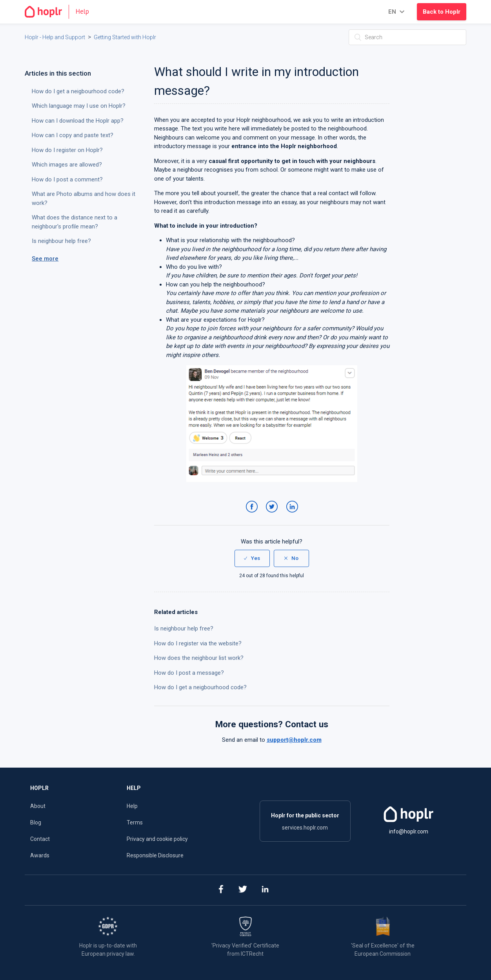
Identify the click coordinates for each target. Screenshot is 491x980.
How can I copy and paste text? (73, 135)
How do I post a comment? (67, 179)
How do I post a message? (189, 673)
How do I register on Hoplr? (67, 150)
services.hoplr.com (305, 828)
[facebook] (220, 890)
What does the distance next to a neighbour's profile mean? (75, 222)
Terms (135, 822)
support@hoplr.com (294, 740)
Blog (36, 822)
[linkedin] (265, 890)
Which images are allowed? (67, 165)
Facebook (253, 514)
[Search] (407, 37)
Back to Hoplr (442, 12)
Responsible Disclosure (155, 855)
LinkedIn (294, 514)
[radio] (252, 558)
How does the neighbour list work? (199, 658)
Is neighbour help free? (184, 629)
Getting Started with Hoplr (125, 37)
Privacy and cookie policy (157, 839)
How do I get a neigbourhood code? (200, 687)
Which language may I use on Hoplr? (79, 106)
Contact (40, 839)
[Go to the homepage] (60, 12)
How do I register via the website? (198, 643)
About (38, 806)
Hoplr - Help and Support (55, 37)
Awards (40, 855)
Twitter (273, 514)
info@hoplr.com (409, 831)
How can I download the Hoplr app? (78, 121)
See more (45, 259)
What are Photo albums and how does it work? (84, 198)
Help (132, 806)
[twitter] (243, 890)
